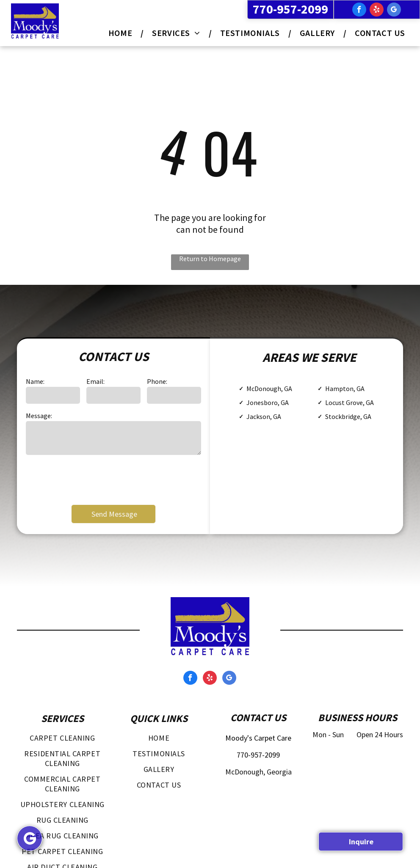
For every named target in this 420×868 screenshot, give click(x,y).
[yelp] (377, 11)
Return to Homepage (210, 259)
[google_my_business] (394, 11)
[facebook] (359, 11)
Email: (95, 381)
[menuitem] (122, 33)
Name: (35, 381)
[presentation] (90, 479)
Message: (39, 416)
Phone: (157, 381)
